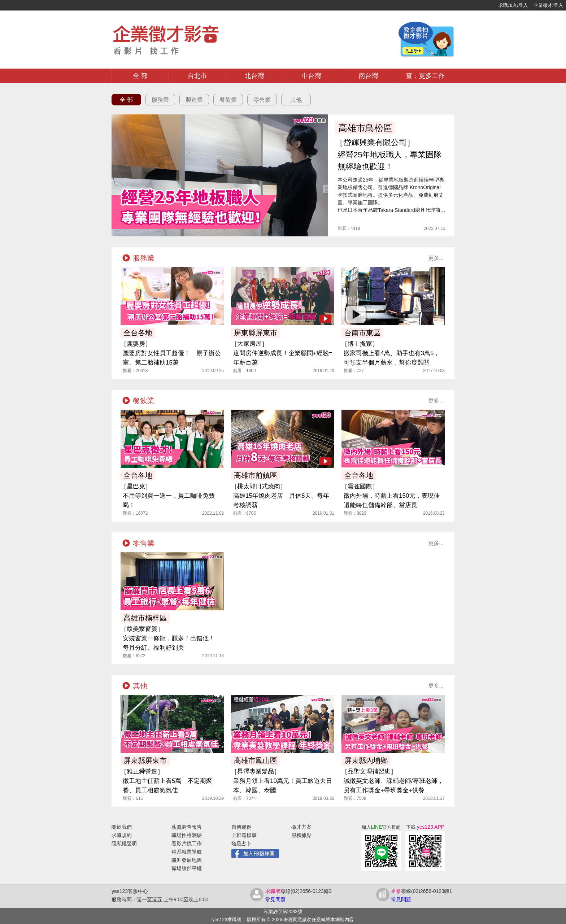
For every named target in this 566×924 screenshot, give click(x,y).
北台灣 (254, 76)
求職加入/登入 (513, 5)
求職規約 (122, 835)
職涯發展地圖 (187, 860)
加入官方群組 (381, 827)
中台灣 (312, 76)
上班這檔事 (244, 835)
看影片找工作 (187, 844)
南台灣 (369, 76)
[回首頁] (29, 5)
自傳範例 (241, 827)
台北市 (197, 76)
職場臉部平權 (187, 868)
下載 (425, 827)
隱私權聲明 (124, 844)
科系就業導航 (187, 852)
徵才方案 (301, 827)
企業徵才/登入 (548, 5)
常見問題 (275, 899)
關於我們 (122, 827)
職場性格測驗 (187, 835)
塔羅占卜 (241, 844)
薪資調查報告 (187, 827)
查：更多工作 (426, 76)
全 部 (140, 76)
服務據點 (301, 835)
